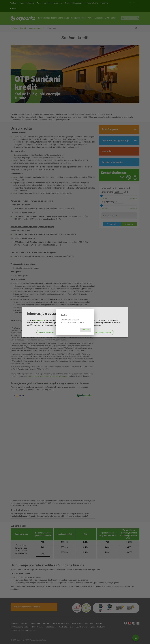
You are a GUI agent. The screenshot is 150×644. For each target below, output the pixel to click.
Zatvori (86, 330)
